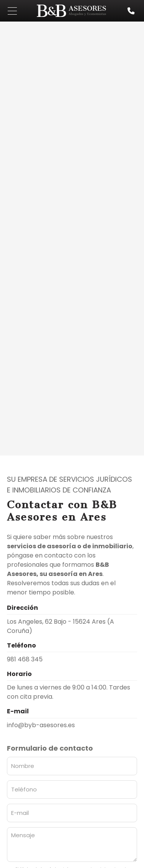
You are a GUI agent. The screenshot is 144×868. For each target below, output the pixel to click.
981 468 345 (25, 659)
